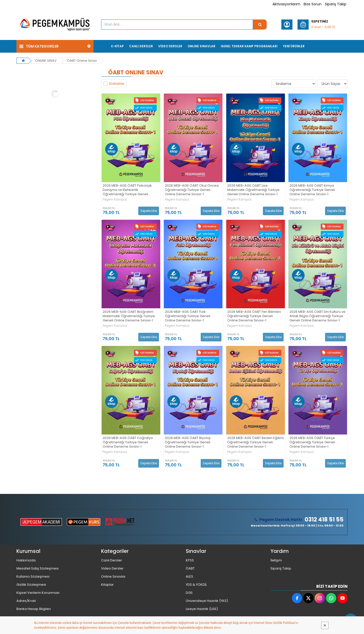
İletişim (276, 560)
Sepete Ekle (149, 211)
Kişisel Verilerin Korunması (38, 593)
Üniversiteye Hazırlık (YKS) (207, 601)
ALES (189, 576)
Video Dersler (112, 568)
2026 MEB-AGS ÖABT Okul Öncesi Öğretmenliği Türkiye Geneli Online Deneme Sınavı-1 (192, 190)
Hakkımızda (26, 560)
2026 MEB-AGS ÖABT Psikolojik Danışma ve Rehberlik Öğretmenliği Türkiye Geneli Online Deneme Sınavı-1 (127, 190)
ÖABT (190, 568)
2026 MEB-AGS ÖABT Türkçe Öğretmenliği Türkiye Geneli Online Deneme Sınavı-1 (312, 442)
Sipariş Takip (336, 4)
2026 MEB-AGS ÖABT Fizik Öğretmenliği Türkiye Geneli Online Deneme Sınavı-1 (188, 316)
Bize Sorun (313, 4)
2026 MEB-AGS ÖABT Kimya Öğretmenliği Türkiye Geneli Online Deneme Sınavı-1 (312, 190)
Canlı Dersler (112, 560)
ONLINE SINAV (46, 61)
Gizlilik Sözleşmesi (31, 585)
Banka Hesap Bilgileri (34, 609)
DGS (189, 593)
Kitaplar (107, 585)
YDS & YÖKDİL (196, 585)
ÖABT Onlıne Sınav (82, 61)
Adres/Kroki (26, 601)
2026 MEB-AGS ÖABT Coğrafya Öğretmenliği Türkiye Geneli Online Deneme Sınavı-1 (128, 442)
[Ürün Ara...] (260, 25)
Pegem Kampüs (115, 200)
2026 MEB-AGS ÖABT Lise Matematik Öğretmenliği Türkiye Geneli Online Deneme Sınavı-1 (253, 190)
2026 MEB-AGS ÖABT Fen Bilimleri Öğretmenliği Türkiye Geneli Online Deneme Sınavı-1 (254, 316)
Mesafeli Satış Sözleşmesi (38, 568)
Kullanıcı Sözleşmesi (33, 576)
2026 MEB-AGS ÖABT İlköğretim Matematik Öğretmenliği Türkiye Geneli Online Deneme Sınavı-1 (129, 316)
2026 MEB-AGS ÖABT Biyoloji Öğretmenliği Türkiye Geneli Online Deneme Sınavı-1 (188, 442)
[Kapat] (325, 625)
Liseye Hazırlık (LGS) (202, 609)
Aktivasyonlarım (286, 4)
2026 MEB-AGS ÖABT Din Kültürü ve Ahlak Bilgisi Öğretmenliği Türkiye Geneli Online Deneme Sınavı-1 (317, 316)
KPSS (190, 560)
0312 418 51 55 (324, 520)
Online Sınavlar (113, 576)
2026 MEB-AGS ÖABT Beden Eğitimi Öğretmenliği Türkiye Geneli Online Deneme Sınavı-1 (256, 442)
